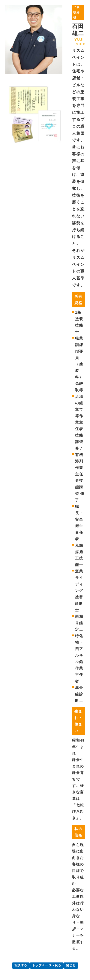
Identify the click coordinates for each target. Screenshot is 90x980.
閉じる (71, 965)
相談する (21, 965)
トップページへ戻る (47, 965)
